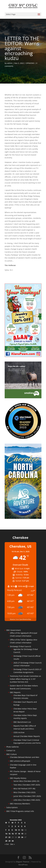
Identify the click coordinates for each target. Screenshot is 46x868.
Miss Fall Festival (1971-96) (24, 789)
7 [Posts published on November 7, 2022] (6, 830)
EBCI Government (14, 630)
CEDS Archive (19, 732)
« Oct (7, 844)
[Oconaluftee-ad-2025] (23, 439)
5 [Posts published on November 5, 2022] (22, 826)
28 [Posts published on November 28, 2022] (6, 841)
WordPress (23, 865)
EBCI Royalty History (18, 778)
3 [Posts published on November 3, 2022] (15, 826)
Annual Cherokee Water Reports (27, 736)
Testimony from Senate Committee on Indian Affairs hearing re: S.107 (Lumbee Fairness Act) (25, 679)
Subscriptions (12, 807)
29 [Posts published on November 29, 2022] (9, 841)
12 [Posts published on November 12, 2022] (22, 830)
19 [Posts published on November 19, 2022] (22, 834)
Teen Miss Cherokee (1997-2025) (27, 785)
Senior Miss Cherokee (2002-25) (26, 781)
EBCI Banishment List (22, 722)
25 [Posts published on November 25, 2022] (19, 837)
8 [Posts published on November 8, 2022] (9, 830)
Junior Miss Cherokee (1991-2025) (27, 796)
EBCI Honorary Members (20, 804)
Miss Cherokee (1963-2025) (24, 792)
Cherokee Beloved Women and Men (25, 757)
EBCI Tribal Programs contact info (20, 811)
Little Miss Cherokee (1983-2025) (27, 800)
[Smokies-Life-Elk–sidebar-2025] (23, 398)
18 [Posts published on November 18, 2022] (19, 834)
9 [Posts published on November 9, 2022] (12, 830)
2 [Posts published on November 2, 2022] (12, 826)
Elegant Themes (23, 862)
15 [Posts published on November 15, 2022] (9, 834)
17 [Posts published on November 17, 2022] (16, 834)
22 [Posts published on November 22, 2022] (9, 837)
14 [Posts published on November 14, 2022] (6, 834)
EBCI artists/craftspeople (20, 761)
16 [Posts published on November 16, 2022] (13, 834)
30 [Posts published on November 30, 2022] (13, 841)
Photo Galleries (13, 747)
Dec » (13, 844)
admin (10, 63)
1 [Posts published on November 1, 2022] (9, 826)
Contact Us (11, 750)
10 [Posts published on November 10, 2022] (16, 830)
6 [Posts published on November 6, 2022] (25, 826)
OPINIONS (30, 63)
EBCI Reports (15, 692)
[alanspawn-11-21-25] (23, 356)
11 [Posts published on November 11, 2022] (19, 830)
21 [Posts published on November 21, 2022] (6, 837)
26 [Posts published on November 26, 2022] (22, 837)
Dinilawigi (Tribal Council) (20, 646)
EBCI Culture (12, 754)
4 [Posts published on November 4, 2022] (19, 826)
